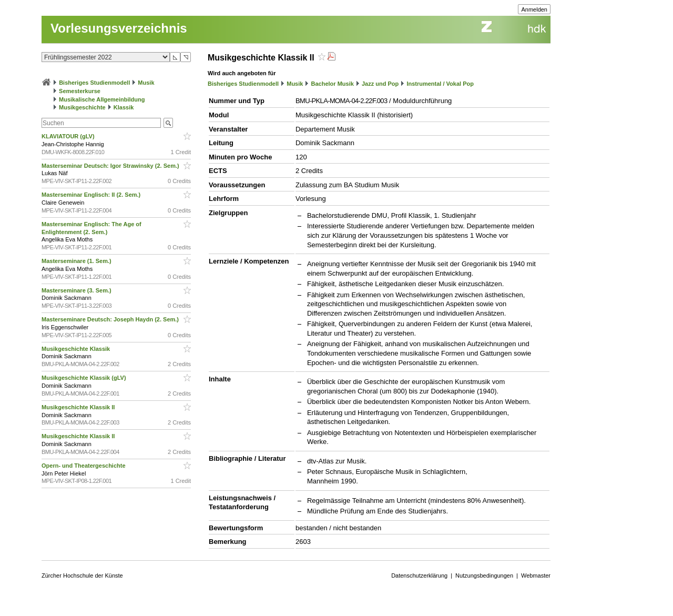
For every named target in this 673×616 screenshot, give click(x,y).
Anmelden (534, 9)
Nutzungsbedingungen (484, 575)
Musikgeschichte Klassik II (79, 407)
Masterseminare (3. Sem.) (77, 290)
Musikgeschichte (82, 107)
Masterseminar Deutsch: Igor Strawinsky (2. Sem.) (111, 166)
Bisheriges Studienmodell (94, 83)
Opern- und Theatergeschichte (84, 466)
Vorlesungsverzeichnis (119, 28)
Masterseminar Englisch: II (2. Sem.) (92, 195)
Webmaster (536, 575)
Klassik (124, 107)
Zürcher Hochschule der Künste (82, 575)
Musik (146, 83)
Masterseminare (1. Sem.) (77, 261)
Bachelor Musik (333, 84)
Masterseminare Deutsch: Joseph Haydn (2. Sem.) (111, 319)
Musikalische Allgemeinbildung (102, 99)
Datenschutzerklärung (419, 575)
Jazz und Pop (380, 84)
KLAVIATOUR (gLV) (69, 136)
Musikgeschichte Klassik (77, 349)
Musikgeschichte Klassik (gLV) (85, 378)
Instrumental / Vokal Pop (440, 84)
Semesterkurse (80, 91)
